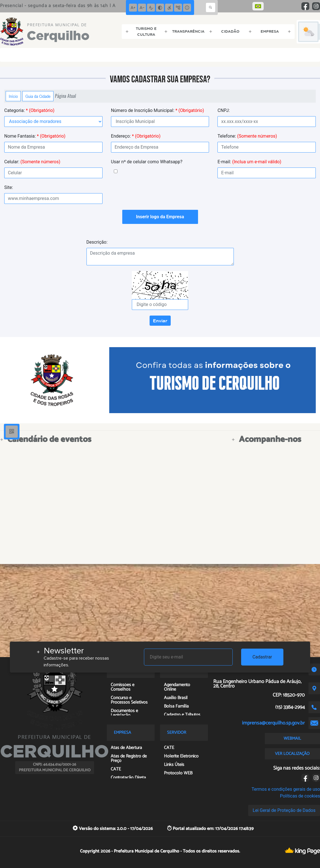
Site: (9, 187)
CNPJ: (224, 110)
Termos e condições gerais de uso (286, 789)
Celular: (32, 162)
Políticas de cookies (300, 796)
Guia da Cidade (38, 96)
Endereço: (136, 136)
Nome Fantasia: (35, 136)
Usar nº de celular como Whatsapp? (147, 162)
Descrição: (97, 242)
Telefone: (247, 136)
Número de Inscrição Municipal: (158, 110)
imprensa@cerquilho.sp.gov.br (273, 723)
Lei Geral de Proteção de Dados (284, 810)
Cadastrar (262, 657)
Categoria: (29, 110)
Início (13, 96)
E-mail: (249, 162)
